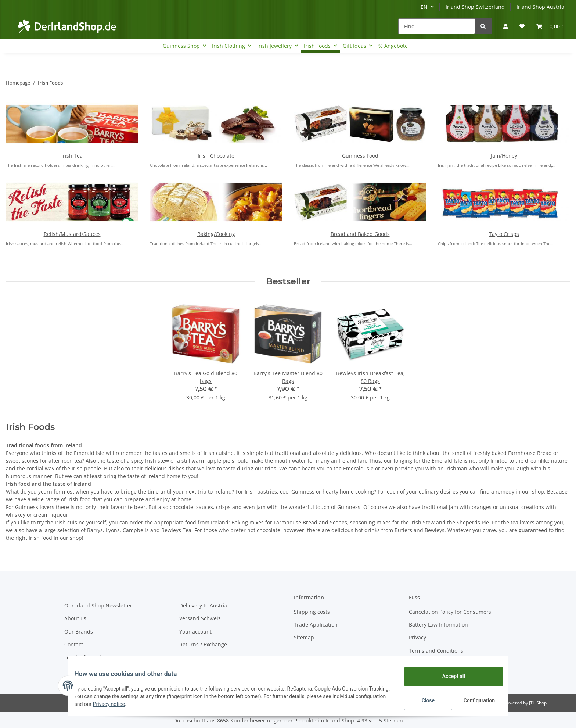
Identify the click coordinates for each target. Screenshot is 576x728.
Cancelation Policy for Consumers (450, 612)
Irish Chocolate (216, 156)
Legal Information (86, 657)
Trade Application (316, 625)
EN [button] (424, 7)
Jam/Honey (504, 156)
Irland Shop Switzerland (475, 7)
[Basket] (550, 26)
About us (75, 618)
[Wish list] (522, 26)
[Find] (437, 26)
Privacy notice (146, 704)
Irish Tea (72, 156)
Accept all (448, 676)
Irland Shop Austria (540, 7)
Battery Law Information (438, 625)
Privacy (417, 637)
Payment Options (200, 657)
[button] (505, 26)
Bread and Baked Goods (360, 234)
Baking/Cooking (216, 234)
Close (423, 700)
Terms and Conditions (436, 651)
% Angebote (393, 46)
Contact (74, 644)
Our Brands (79, 632)
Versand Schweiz (200, 618)
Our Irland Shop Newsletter (98, 605)
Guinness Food (360, 156)
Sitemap (304, 637)
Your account (195, 632)
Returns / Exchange (203, 644)
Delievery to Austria (203, 605)
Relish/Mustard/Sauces (72, 234)
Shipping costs (312, 612)
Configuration (474, 700)
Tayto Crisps (504, 234)
